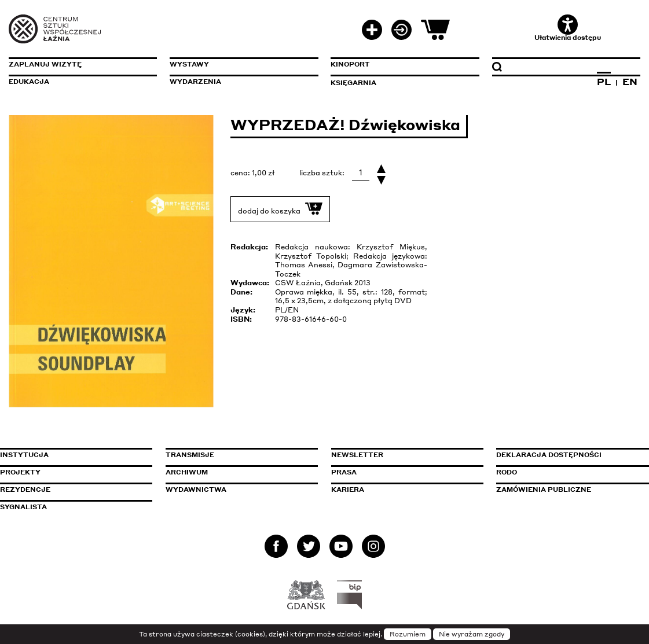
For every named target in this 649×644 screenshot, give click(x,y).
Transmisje (239, 455)
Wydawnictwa (196, 490)
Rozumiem (408, 634)
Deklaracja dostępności (549, 455)
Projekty (20, 472)
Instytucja (24, 455)
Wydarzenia (195, 82)
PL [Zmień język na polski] (604, 82)
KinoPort (350, 64)
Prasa (344, 472)
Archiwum (187, 472)
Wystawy (189, 64)
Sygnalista (23, 507)
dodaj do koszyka (280, 209)
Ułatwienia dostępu (568, 28)
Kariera (348, 490)
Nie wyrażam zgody (472, 634)
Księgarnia (353, 83)
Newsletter (357, 455)
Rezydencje (25, 490)
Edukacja (29, 82)
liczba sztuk (321, 173)
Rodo (507, 472)
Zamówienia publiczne (570, 490)
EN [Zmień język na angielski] (630, 82)
